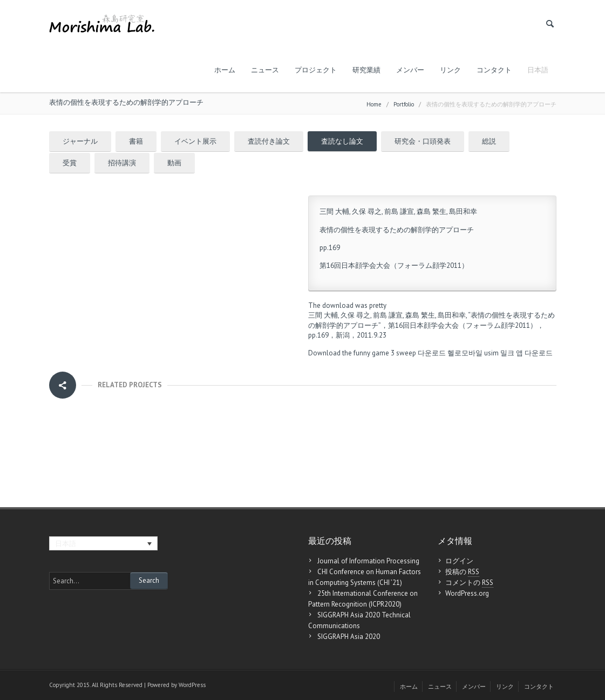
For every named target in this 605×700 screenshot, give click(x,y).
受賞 (70, 163)
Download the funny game (349, 353)
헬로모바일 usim (473, 353)
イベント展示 (195, 141)
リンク (450, 70)
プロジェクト (316, 70)
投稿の (462, 572)
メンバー (410, 70)
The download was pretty (347, 305)
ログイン (459, 561)
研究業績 (366, 70)
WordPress (192, 685)
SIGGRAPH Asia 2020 (349, 637)
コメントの (469, 583)
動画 (174, 163)
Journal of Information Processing (368, 561)
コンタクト (494, 70)
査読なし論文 (342, 141)
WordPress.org (467, 593)
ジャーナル (80, 141)
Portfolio (404, 104)
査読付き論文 (269, 141)
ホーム (225, 70)
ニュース (265, 70)
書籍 (136, 141)
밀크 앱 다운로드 (526, 353)
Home (374, 104)
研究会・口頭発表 (423, 141)
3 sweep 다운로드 (418, 353)
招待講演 (122, 163)
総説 (489, 141)
